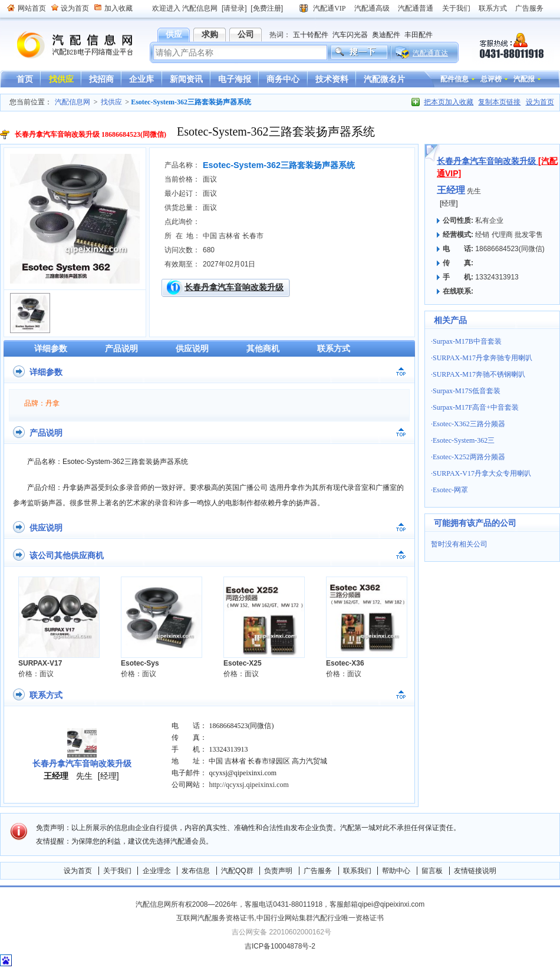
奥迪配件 (386, 35)
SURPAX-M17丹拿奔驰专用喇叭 (482, 358)
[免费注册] (267, 8)
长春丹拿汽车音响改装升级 (234, 287)
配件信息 (454, 79)
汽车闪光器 (350, 35)
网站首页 (32, 8)
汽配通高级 (372, 8)
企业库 (141, 79)
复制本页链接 (499, 102)
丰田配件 (419, 35)
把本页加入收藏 (449, 102)
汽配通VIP (329, 8)
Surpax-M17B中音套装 (467, 341)
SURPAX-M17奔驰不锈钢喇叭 (479, 374)
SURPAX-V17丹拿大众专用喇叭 (482, 473)
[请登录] (234, 8)
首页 (25, 79)
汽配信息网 (68, 45)
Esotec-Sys (140, 663)
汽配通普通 (416, 8)
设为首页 (75, 8)
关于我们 (456, 8)
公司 (246, 34)
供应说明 (192, 348)
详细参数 (51, 348)
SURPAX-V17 (40, 663)
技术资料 (332, 79)
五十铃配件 (311, 35)
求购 (210, 34)
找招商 (101, 79)
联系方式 (493, 8)
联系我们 (357, 871)
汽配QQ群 (237, 871)
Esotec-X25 (243, 663)
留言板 (432, 871)
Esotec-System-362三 (464, 440)
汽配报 (524, 79)
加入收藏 (118, 8)
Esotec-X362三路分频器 (469, 424)
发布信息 (196, 871)
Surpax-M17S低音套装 (467, 391)
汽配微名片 (384, 79)
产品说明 (121, 348)
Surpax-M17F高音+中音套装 (476, 407)
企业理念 (157, 871)
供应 (174, 34)
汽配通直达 (430, 53)
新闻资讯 (186, 79)
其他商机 (263, 348)
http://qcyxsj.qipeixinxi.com (248, 785)
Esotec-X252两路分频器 (469, 457)
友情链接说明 (475, 871)
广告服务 (529, 8)
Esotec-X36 (345, 663)
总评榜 (491, 79)
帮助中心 (396, 871)
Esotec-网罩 (450, 490)
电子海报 (235, 79)
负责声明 (278, 871)
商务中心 (283, 79)
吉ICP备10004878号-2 (280, 946)
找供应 (61, 79)
